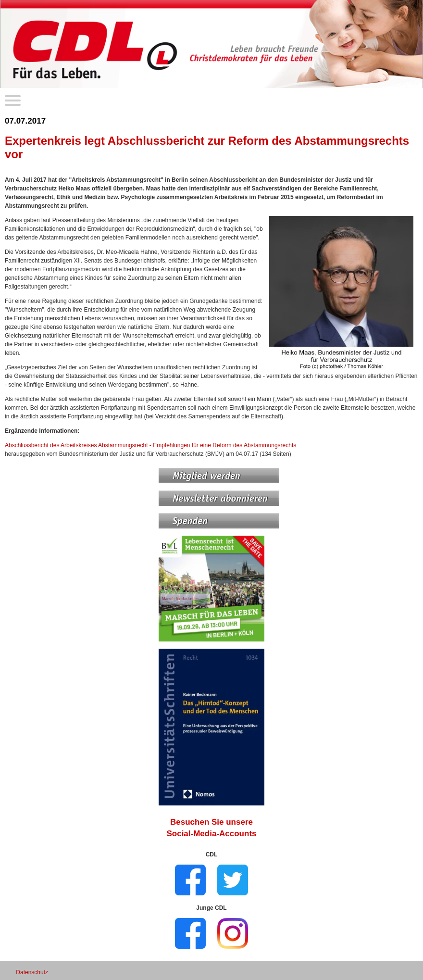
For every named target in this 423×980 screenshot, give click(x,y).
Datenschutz (32, 972)
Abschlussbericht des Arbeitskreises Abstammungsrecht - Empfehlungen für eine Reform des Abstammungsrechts (150, 445)
